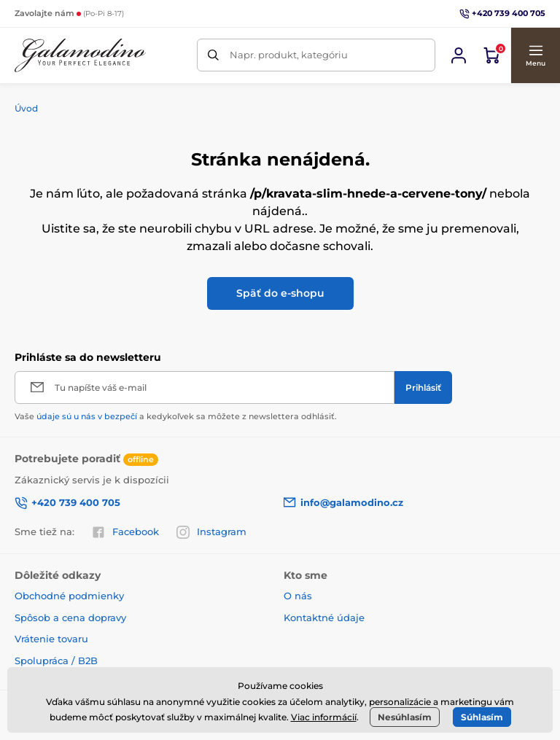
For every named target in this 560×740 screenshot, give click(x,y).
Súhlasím (482, 717)
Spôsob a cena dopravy (70, 618)
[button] (535, 55)
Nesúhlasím (405, 717)
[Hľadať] (213, 55)
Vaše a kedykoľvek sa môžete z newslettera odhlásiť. (176, 416)
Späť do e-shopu (280, 293)
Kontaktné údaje (324, 618)
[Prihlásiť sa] (459, 55)
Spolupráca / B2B (56, 661)
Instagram (211, 532)
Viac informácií (324, 717)
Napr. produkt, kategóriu (289, 55)
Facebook (125, 532)
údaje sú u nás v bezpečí (87, 416)
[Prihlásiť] (423, 387)
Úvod (26, 108)
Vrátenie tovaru (51, 639)
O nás (298, 596)
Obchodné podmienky (69, 596)
